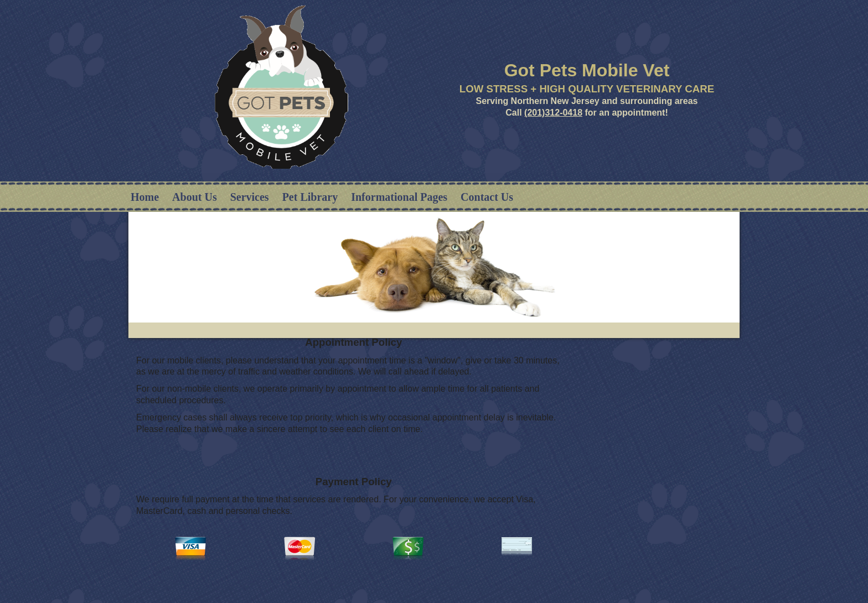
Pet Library (310, 197)
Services (250, 197)
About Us (195, 197)
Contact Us (487, 197)
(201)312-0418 (553, 113)
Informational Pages (399, 197)
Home (145, 197)
